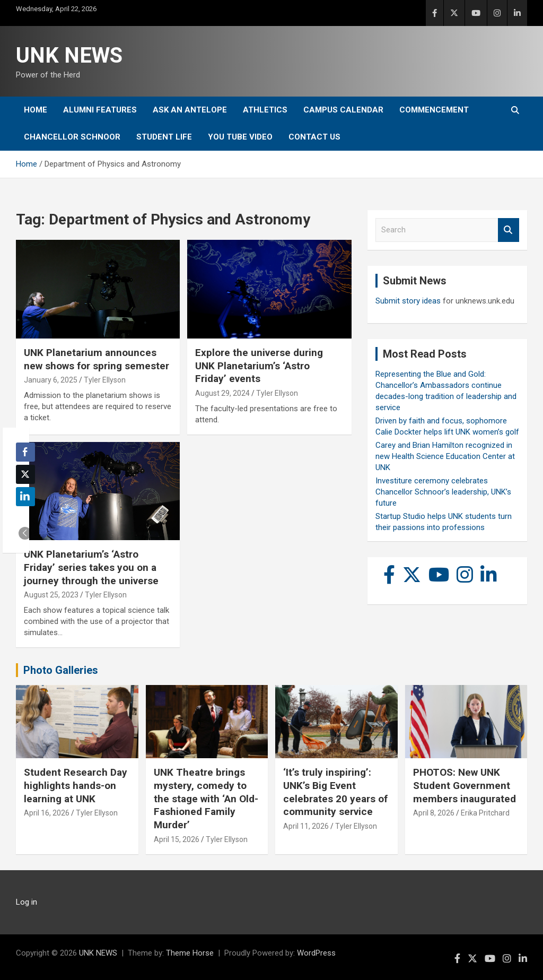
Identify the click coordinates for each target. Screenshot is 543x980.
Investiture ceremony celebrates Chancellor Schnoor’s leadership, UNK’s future (443, 492)
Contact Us (314, 137)
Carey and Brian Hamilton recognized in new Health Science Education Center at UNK (445, 456)
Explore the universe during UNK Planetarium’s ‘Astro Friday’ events (259, 366)
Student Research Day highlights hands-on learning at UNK (76, 785)
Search (509, 230)
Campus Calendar (343, 110)
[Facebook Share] (25, 452)
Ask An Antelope (190, 110)
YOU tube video (240, 137)
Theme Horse (190, 953)
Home (36, 110)
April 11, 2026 (306, 826)
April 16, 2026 (47, 813)
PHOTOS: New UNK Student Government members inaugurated (465, 785)
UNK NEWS (69, 55)
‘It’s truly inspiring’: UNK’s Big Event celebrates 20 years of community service (335, 792)
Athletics (265, 110)
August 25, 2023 (51, 595)
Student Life (164, 137)
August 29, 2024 (222, 393)
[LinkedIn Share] (25, 497)
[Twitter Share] (25, 474)
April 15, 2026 (177, 839)
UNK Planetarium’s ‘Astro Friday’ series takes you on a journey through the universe (91, 567)
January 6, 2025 (51, 380)
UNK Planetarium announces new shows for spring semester (97, 359)
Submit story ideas (408, 301)
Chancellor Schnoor (72, 137)
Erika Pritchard (485, 813)
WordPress (316, 953)
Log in (27, 902)
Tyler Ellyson (105, 380)
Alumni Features (100, 110)
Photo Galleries (61, 670)
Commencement (434, 110)
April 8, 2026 (434, 813)
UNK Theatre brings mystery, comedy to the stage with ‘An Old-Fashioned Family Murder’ (206, 799)
